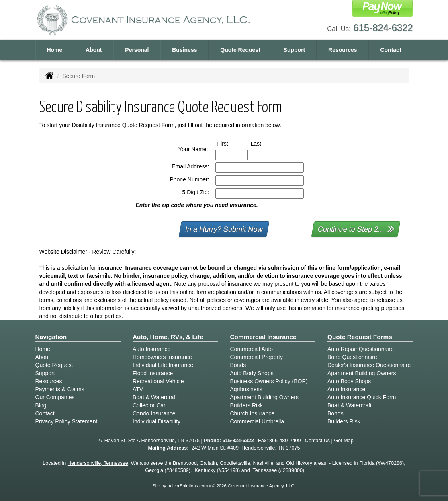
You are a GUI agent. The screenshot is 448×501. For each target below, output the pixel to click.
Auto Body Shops (252, 373)
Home (54, 50)
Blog (41, 405)
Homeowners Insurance (162, 357)
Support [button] (295, 50)
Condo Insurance (154, 413)
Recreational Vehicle (158, 381)
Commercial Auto (252, 349)
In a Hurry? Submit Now (224, 229)
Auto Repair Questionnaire (361, 349)
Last (263, 143)
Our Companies (55, 397)
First (230, 143)
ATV (138, 389)
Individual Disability (156, 421)
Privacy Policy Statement (66, 421)
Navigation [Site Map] (51, 337)
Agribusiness (246, 389)
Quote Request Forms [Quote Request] (360, 337)
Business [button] (184, 50)
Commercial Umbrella (257, 421)
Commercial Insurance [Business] (263, 337)
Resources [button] (343, 50)
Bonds (238, 365)
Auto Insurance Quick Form (362, 397)
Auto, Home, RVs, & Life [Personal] (168, 337)
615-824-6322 (383, 28)
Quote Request (54, 365)
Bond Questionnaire (352, 357)
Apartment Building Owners (264, 397)
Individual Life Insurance (163, 365)
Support (45, 373)
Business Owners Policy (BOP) (269, 381)
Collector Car (149, 405)
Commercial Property (257, 357)
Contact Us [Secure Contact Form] (317, 441)
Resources (49, 381)
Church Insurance (253, 413)
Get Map (344, 441)
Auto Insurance (151, 349)
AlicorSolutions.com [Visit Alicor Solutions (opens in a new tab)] (188, 486)
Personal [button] (137, 50)
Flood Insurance (153, 373)
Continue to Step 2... (356, 229)
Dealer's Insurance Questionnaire (369, 365)
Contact (391, 50)
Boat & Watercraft (155, 397)
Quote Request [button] (240, 50)
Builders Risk (247, 405)
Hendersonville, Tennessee (98, 463)
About (94, 50)
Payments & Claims (60, 389)
